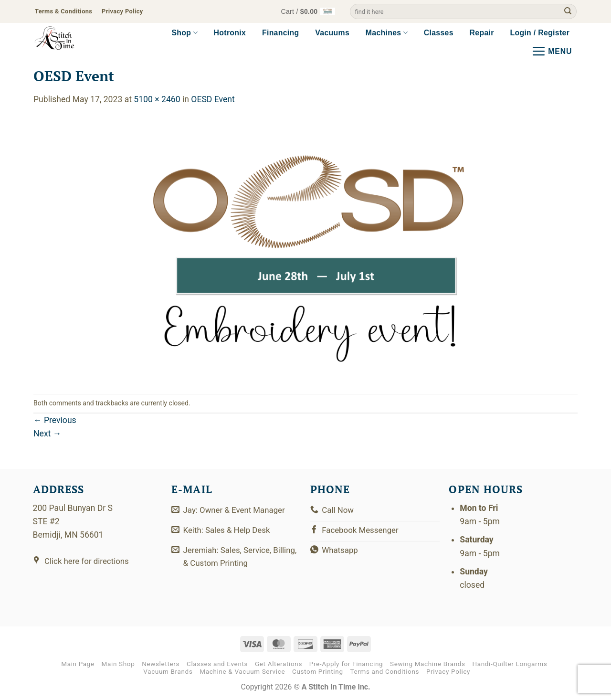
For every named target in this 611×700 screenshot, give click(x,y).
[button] (306, 12)
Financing (281, 33)
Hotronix (230, 33)
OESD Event (213, 99)
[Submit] (568, 12)
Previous (55, 420)
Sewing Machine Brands (428, 664)
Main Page (78, 664)
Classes (439, 33)
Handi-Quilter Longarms (510, 664)
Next (47, 434)
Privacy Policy (448, 672)
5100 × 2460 (157, 99)
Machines (387, 33)
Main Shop (118, 664)
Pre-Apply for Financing (346, 664)
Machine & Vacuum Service (242, 672)
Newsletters (161, 664)
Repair (482, 33)
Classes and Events (217, 664)
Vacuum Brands (168, 672)
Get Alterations (279, 664)
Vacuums (332, 33)
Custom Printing (318, 672)
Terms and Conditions (385, 672)
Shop (184, 33)
